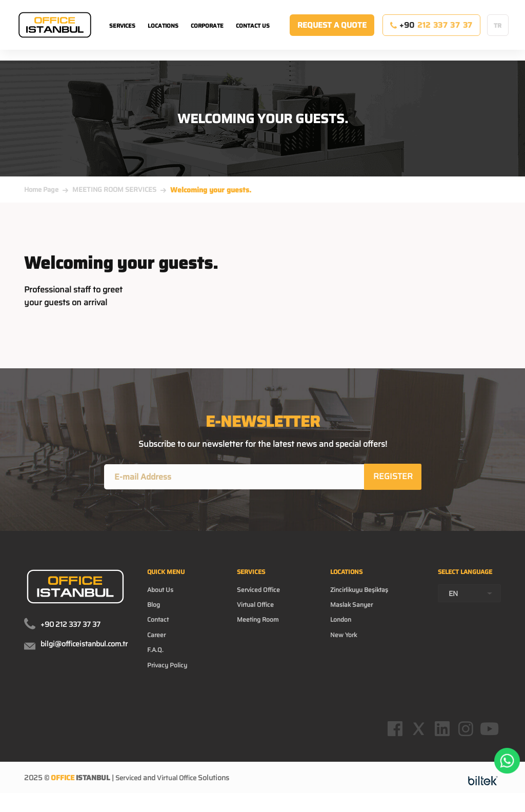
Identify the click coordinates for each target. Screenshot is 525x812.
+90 (431, 35)
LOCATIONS (163, 36)
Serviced (129, 799)
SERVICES (122, 36)
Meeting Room (263, 628)
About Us (162, 596)
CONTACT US (253, 36)
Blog (155, 612)
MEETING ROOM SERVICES (114, 190)
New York (343, 645)
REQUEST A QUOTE (332, 35)
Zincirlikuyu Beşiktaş (362, 596)
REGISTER (393, 477)
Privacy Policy (170, 678)
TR (498, 36)
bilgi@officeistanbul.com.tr (84, 646)
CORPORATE (207, 36)
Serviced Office (263, 596)
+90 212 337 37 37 (70, 626)
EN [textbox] (453, 611)
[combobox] (469, 611)
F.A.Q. (156, 661)
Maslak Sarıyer (353, 612)
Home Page (41, 190)
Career (158, 645)
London (340, 628)
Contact (159, 628)
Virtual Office (260, 612)
